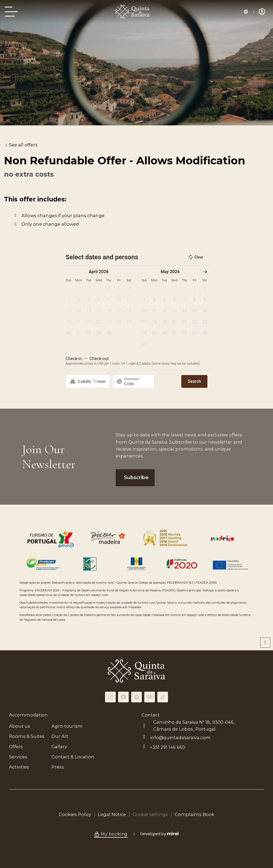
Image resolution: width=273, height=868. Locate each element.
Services (18, 757)
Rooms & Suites (27, 736)
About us (20, 726)
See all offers (23, 145)
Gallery (59, 747)
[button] (99, 290)
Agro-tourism (67, 726)
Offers (16, 747)
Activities (19, 767)
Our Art (60, 736)
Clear (196, 257)
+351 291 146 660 (168, 747)
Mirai (173, 834)
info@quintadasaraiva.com (180, 738)
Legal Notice (112, 814)
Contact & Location (73, 757)
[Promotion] (137, 384)
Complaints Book (194, 814)
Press (58, 767)
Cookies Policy (75, 814)
